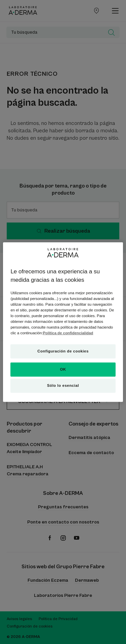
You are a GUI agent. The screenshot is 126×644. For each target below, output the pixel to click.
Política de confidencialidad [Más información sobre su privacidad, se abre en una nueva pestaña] (68, 333)
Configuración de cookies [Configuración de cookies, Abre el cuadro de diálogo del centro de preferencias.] (63, 351)
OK (63, 369)
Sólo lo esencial (63, 385)
